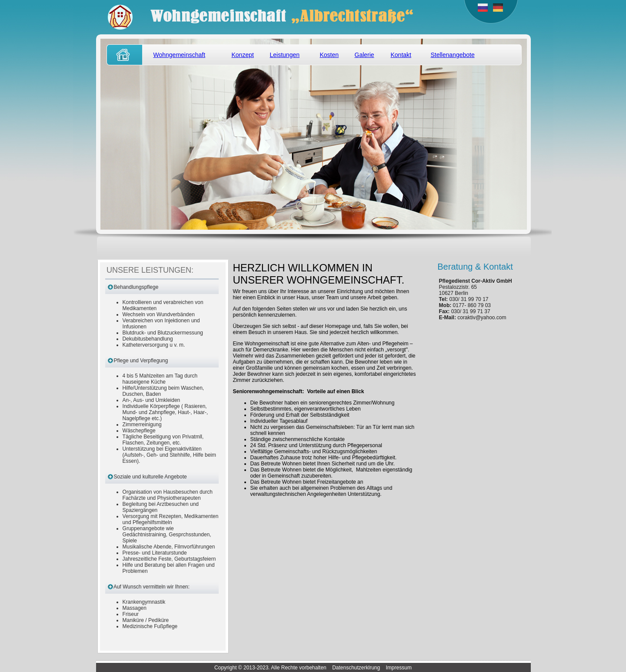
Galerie (365, 55)
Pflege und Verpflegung (141, 361)
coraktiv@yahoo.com (482, 318)
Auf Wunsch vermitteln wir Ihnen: (152, 587)
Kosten (330, 55)
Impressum (399, 668)
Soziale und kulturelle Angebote (150, 477)
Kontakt (401, 55)
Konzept (243, 55)
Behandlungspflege (136, 287)
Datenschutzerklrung (356, 668)
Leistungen (285, 55)
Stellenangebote (453, 55)
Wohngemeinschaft (180, 55)
